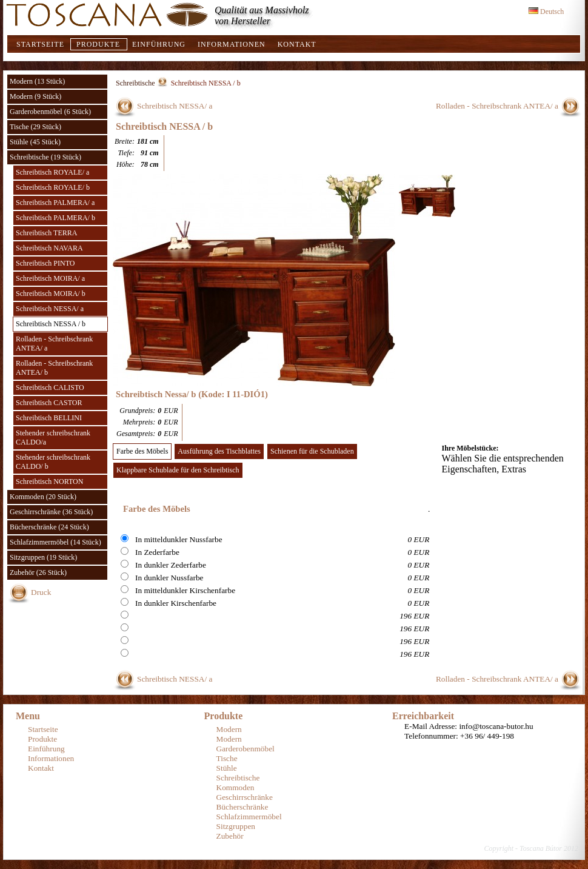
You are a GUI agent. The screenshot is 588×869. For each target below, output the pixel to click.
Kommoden (236, 787)
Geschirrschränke (245, 797)
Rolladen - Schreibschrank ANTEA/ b (54, 368)
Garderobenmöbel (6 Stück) (50, 112)
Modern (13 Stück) (37, 81)
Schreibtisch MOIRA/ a (50, 278)
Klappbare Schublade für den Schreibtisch (178, 470)
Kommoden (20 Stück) (43, 497)
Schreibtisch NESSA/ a (50, 309)
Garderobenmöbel (246, 749)
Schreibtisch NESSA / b (51, 324)
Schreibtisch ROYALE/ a (52, 172)
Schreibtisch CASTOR (49, 403)
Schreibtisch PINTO (45, 263)
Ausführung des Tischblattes (219, 451)
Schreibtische (135, 83)
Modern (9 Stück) (35, 96)
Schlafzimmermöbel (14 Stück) (55, 542)
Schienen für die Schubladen (312, 451)
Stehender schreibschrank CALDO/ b (53, 462)
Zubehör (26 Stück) (38, 572)
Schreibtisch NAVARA (49, 248)
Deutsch (546, 12)
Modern (229, 729)
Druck (41, 592)
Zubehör (230, 836)
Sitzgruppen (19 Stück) (43, 557)
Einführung (159, 44)
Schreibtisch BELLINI (49, 418)
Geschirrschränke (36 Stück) (51, 512)
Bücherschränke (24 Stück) (49, 527)
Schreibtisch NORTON (49, 481)
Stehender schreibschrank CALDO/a (53, 438)
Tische (227, 758)
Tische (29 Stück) (35, 127)
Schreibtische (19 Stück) (45, 157)
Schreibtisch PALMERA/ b (55, 218)
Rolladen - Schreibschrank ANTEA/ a (54, 344)
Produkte (98, 44)
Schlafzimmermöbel (249, 817)
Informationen (232, 44)
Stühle (227, 768)
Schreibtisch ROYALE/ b (53, 187)
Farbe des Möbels (142, 451)
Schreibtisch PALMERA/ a (55, 203)
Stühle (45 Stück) (35, 142)
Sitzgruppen (236, 826)
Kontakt (297, 44)
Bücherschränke (242, 807)
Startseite (40, 44)
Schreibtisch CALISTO (50, 388)
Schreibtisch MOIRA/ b (51, 294)
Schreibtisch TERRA (46, 233)
